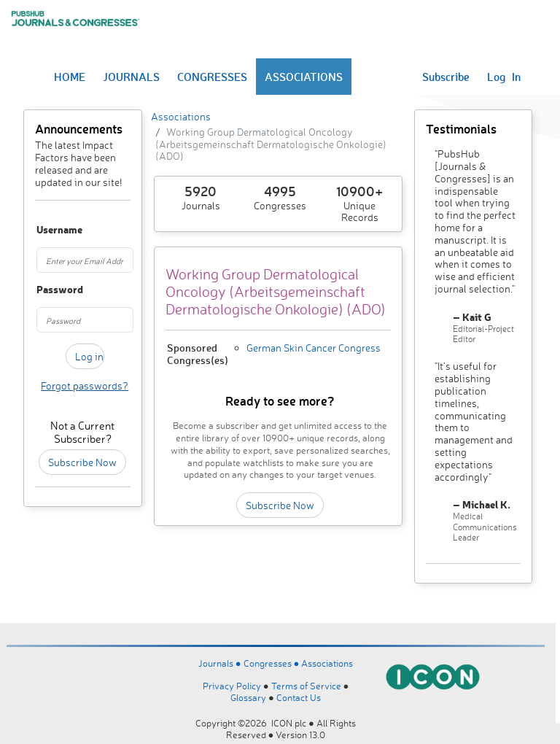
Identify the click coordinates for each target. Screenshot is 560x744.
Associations (181, 116)
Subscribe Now (82, 462)
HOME (70, 77)
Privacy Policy (232, 686)
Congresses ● (273, 663)
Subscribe (446, 77)
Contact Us (299, 697)
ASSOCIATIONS (304, 77)
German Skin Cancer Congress (314, 348)
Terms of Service (306, 686)
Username (43, 230)
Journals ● (221, 663)
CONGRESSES (212, 77)
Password (43, 290)
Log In (504, 77)
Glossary (248, 697)
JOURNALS (131, 77)
